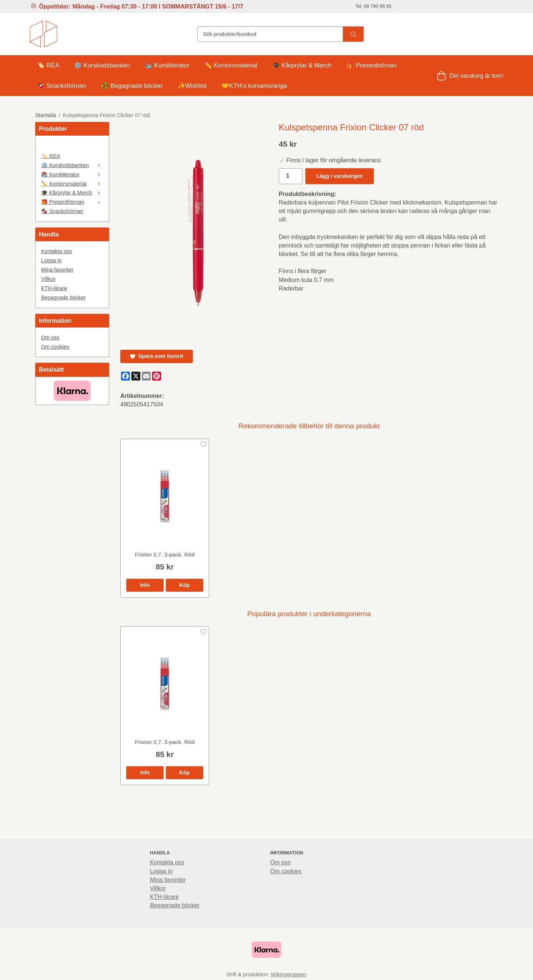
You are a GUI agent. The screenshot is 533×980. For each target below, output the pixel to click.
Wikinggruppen (289, 974)
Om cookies (55, 347)
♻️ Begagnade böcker (132, 86)
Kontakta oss (56, 251)
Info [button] (145, 585)
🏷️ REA (48, 65)
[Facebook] (125, 376)
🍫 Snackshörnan (62, 86)
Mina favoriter (57, 270)
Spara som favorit (157, 356)
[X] (136, 376)
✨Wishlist (192, 86)
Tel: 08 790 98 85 (373, 6)
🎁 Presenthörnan (372, 65)
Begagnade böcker (63, 298)
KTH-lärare (54, 288)
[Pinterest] (157, 376)
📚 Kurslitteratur (167, 65)
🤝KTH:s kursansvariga (254, 86)
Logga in (51, 260)
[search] (353, 34)
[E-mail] (146, 376)
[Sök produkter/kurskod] (270, 34)
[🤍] (72, 146)
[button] (185, 585)
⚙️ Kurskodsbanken (102, 65)
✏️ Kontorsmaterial (231, 65)
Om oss (50, 338)
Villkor (48, 279)
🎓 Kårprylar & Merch (302, 65)
